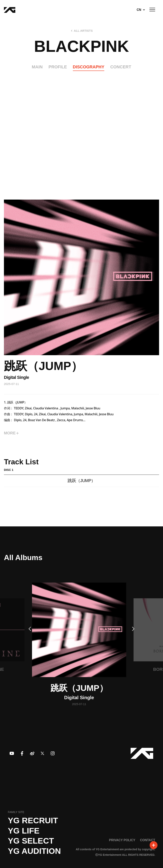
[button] (29, 629)
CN (139, 10)
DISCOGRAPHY (89, 67)
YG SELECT (31, 841)
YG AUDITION (34, 851)
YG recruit (33, 821)
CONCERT (121, 67)
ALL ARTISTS (83, 31)
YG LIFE (24, 831)
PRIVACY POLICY (122, 840)
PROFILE (58, 67)
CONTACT (148, 840)
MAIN (37, 67)
